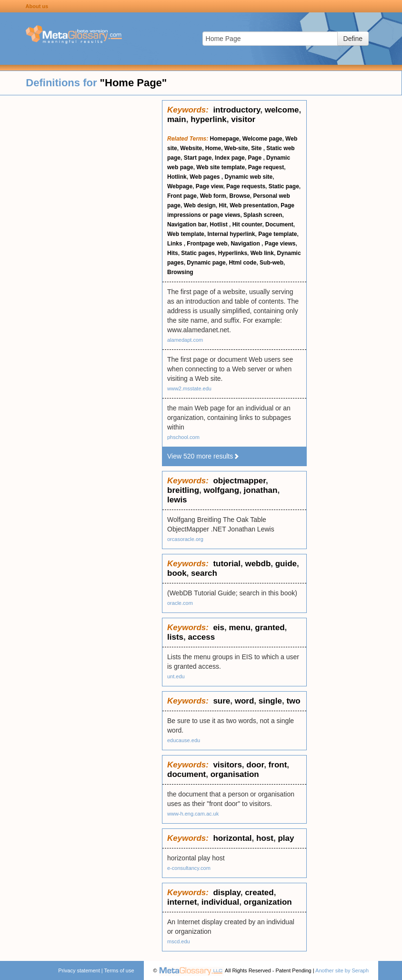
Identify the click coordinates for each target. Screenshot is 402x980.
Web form (213, 196)
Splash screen (263, 215)
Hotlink (177, 177)
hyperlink (209, 119)
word (245, 701)
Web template (186, 234)
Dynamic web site (248, 177)
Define (353, 39)
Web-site (236, 148)
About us (37, 6)
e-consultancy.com (189, 868)
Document (279, 225)
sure (221, 701)
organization (268, 902)
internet (182, 902)
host (265, 838)
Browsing (180, 272)
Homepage (225, 139)
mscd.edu (179, 941)
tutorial (227, 564)
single (270, 701)
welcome (282, 110)
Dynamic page (206, 263)
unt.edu (176, 676)
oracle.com (180, 603)
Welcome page (262, 139)
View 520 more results (203, 456)
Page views (280, 244)
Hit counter (247, 225)
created (259, 893)
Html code (242, 263)
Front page (182, 196)
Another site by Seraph (342, 970)
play (286, 838)
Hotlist (219, 225)
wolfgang (222, 490)
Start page (198, 158)
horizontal (232, 838)
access (201, 637)
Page (255, 158)
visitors (227, 765)
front (278, 765)
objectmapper (239, 481)
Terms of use (119, 970)
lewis (177, 500)
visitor (243, 119)
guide (286, 564)
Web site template (221, 167)
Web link (262, 253)
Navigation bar (187, 225)
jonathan (261, 490)
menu (239, 628)
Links (176, 244)
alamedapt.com (185, 340)
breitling (183, 490)
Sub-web (271, 263)
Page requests (246, 186)
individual (220, 902)
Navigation (246, 244)
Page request (266, 167)
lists (175, 637)
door (255, 765)
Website (191, 148)
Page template (277, 234)
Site (257, 148)
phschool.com (183, 437)
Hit (222, 205)
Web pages (205, 177)
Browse (239, 196)
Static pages (198, 253)
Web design (200, 205)
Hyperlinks (233, 253)
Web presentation (253, 205)
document (186, 774)
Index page (230, 158)
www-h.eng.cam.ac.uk (193, 814)
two (293, 701)
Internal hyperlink (231, 234)
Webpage (180, 186)
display (226, 893)
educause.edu (184, 740)
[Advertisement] (81, 243)
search (204, 573)
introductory (236, 110)
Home (213, 148)
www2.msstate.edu (189, 388)
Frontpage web (207, 244)
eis (219, 628)
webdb (258, 564)
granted (270, 628)
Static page (284, 186)
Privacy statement (79, 970)
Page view (210, 186)
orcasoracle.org (185, 539)
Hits (173, 253)
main (177, 119)
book (177, 573)
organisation (235, 774)
